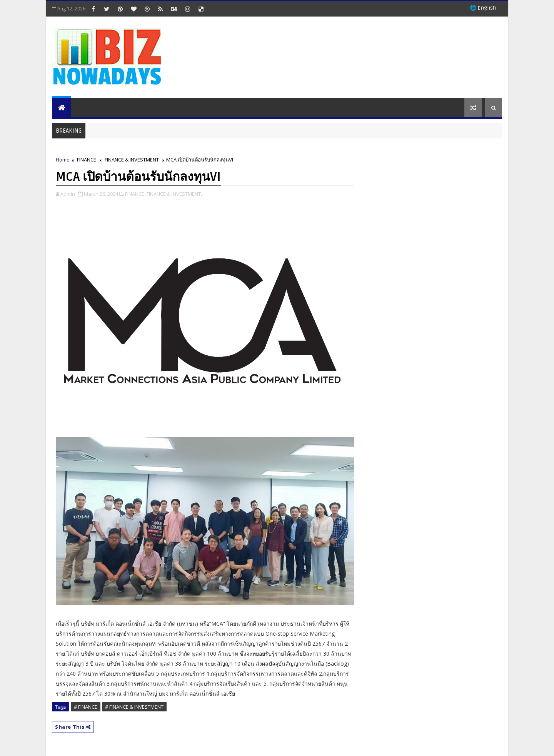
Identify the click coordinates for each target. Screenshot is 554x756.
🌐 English (483, 8)
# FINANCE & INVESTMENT (134, 707)
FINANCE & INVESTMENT (132, 160)
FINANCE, (135, 194)
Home (63, 160)
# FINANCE (86, 707)
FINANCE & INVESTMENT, (174, 194)
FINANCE (87, 160)
